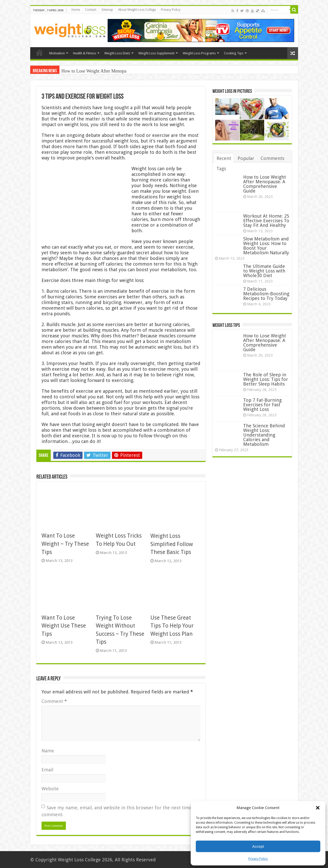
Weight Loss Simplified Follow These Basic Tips (172, 544)
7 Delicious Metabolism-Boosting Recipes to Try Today (266, 294)
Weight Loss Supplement (156, 53)
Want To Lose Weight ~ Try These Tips (65, 544)
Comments (272, 158)
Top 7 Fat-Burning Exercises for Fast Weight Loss (262, 405)
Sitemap (107, 10)
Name (48, 751)
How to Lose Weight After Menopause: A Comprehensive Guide (265, 184)
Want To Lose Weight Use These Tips (64, 626)
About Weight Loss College (137, 10)
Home (76, 10)
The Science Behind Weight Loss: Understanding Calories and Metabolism (264, 435)
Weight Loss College (79, 860)
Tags (221, 169)
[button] (318, 808)
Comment (54, 701)
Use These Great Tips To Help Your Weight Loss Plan (172, 626)
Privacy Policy (258, 859)
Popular (246, 158)
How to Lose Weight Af (83, 71)
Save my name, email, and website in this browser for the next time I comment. (118, 811)
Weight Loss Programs (199, 53)
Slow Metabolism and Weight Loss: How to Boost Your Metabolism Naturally (266, 246)
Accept (258, 846)
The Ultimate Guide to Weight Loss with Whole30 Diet (264, 271)
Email (47, 770)
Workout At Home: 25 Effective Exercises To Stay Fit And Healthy (266, 221)
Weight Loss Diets (117, 53)
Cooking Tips (234, 53)
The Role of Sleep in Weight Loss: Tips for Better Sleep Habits (266, 379)
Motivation (57, 53)
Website (50, 789)
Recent (224, 158)
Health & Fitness (85, 53)
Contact (91, 10)
